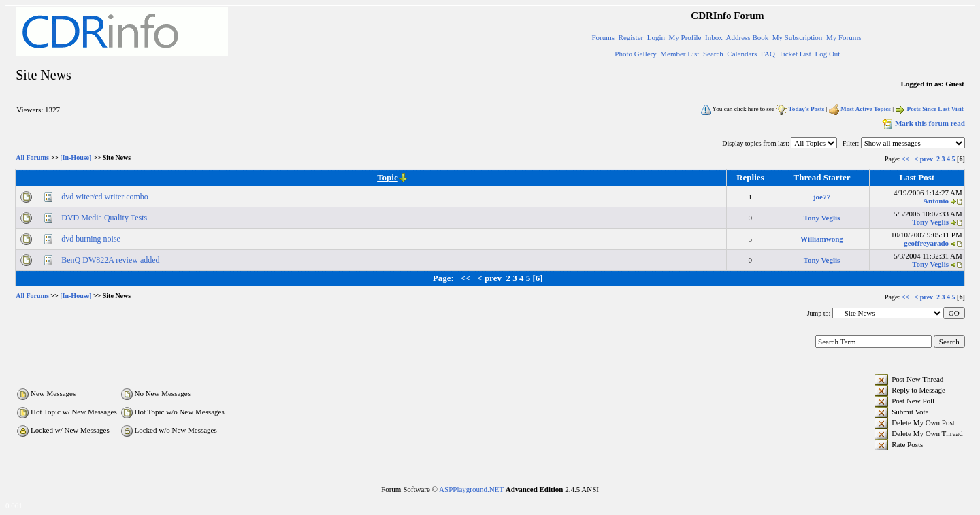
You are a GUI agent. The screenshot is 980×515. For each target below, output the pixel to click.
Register (631, 37)
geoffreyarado (926, 243)
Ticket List (795, 54)
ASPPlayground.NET (471, 489)
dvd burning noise (92, 239)
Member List (680, 54)
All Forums (32, 158)
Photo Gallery (635, 54)
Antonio (936, 201)
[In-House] (76, 158)
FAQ (768, 54)
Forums (603, 37)
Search (713, 54)
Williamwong (822, 239)
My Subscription (798, 37)
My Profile (685, 37)
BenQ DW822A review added (111, 260)
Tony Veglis (822, 218)
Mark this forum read (922, 123)
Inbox (714, 37)
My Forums (844, 37)
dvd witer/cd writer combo (106, 197)
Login (656, 37)
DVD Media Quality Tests (105, 218)
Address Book (748, 37)
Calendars (742, 54)
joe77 (822, 197)
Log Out (827, 54)
